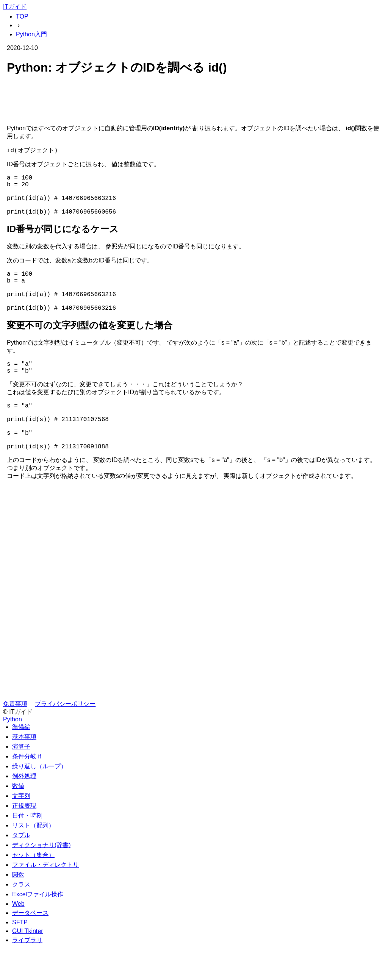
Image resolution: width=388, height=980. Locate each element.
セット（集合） (33, 887)
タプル (21, 868)
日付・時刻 (27, 848)
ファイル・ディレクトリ (45, 897)
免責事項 (15, 736)
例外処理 (24, 809)
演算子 (21, 779)
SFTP (20, 955)
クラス (21, 917)
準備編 (21, 759)
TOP (22, 16)
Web (18, 936)
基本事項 (24, 769)
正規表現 (24, 838)
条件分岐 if (27, 789)
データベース (30, 945)
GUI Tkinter (28, 964)
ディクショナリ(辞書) (41, 878)
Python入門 (31, 34)
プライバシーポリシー (65, 736)
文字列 (21, 828)
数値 (18, 818)
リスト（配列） (33, 858)
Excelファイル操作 (38, 927)
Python (13, 752)
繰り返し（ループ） (39, 799)
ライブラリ (27, 973)
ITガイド (15, 7)
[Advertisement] (194, 101)
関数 (18, 907)
